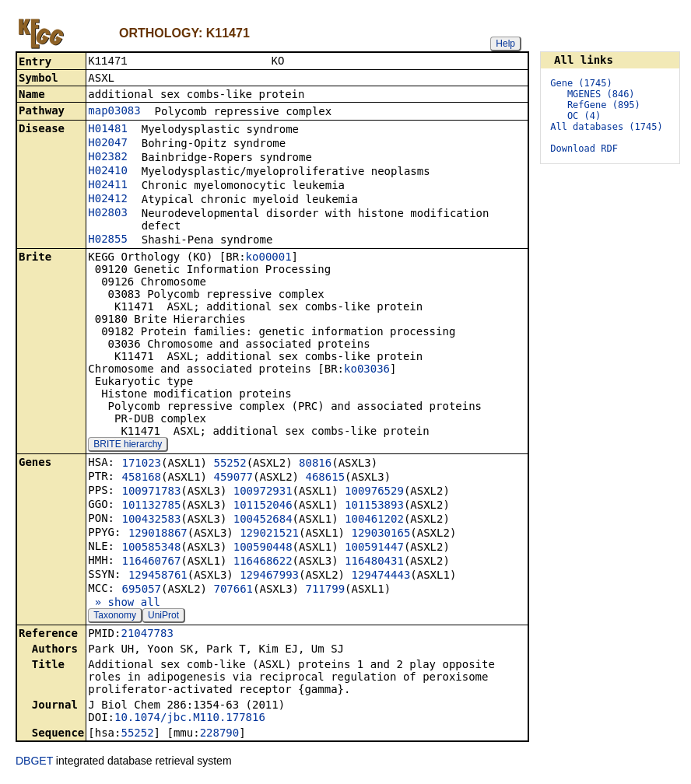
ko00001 (269, 258)
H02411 (108, 186)
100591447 (374, 548)
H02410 (108, 172)
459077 (233, 478)
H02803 (108, 214)
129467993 (269, 576)
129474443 (381, 576)
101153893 (374, 506)
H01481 (108, 130)
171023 (141, 464)
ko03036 (367, 370)
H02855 (108, 240)
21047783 (147, 635)
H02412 (108, 200)
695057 (141, 590)
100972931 (263, 492)
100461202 (374, 520)
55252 (230, 464)
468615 (325, 478)
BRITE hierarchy (128, 446)
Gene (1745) (581, 83)
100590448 (263, 548)
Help (505, 44)
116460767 (151, 562)
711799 (325, 590)
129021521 (269, 534)
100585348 (151, 548)
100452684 (263, 520)
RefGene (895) (604, 105)
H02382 (108, 158)
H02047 (108, 144)
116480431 (374, 562)
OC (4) (584, 116)
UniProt (163, 617)
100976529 (374, 492)
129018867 (158, 534)
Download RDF (584, 149)
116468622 (263, 562)
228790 (220, 734)
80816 (315, 464)
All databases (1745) (607, 127)
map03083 (114, 112)
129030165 (381, 534)
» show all (124, 604)
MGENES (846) (601, 94)
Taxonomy (115, 617)
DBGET (34, 762)
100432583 (151, 520)
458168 (141, 478)
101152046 (263, 506)
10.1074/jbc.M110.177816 (190, 719)
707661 (233, 590)
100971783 (151, 492)
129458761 (158, 576)
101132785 (151, 506)
